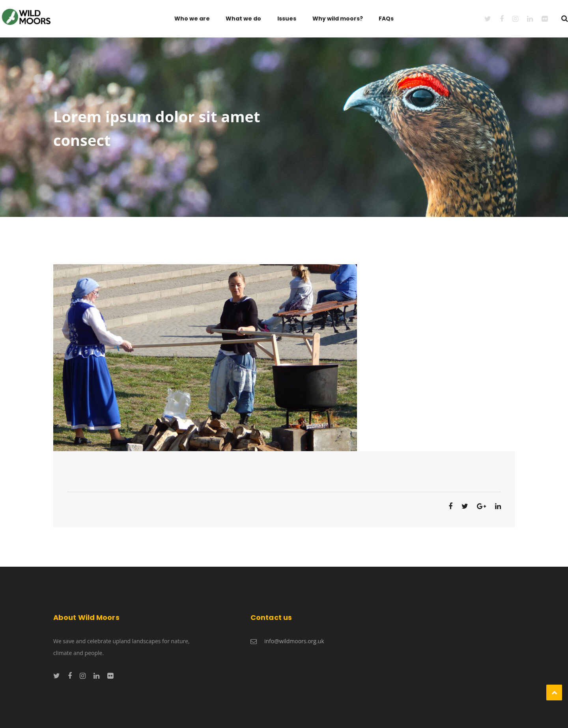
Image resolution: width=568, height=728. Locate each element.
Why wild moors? (338, 19)
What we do (243, 19)
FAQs (386, 19)
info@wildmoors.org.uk (294, 641)
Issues (287, 19)
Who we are (192, 19)
